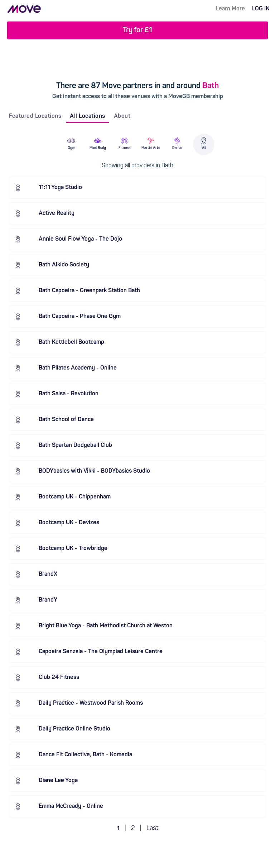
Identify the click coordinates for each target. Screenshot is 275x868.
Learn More (230, 9)
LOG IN (261, 9)
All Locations (88, 116)
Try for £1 (137, 30)
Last (152, 828)
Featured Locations (35, 116)
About (122, 116)
